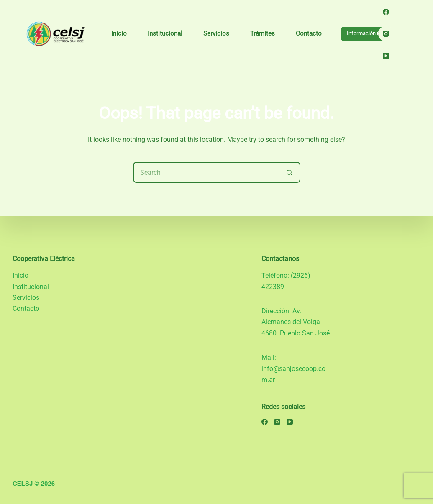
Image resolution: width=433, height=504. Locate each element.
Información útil (365, 33)
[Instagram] (386, 34)
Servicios (216, 33)
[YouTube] (386, 56)
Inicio (119, 33)
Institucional (165, 33)
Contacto (309, 33)
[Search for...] (206, 172)
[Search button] (290, 172)
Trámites (263, 33)
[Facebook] (386, 12)
